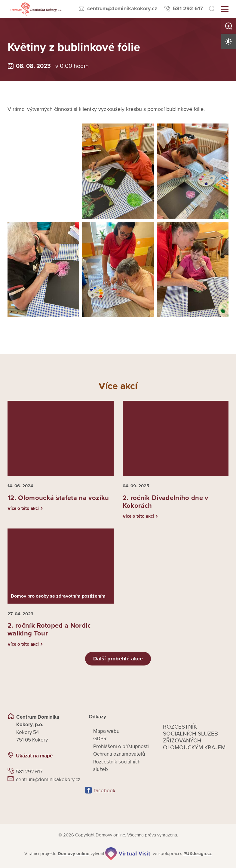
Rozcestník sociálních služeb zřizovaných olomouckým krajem (194, 737)
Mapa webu (106, 731)
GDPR (100, 739)
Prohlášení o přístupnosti (121, 746)
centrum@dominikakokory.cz (122, 8)
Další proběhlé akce (118, 659)
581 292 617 (188, 8)
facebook (105, 791)
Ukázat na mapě (34, 756)
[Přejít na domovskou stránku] (35, 9)
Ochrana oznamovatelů (119, 754)
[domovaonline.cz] (74, 854)
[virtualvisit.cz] (128, 854)
